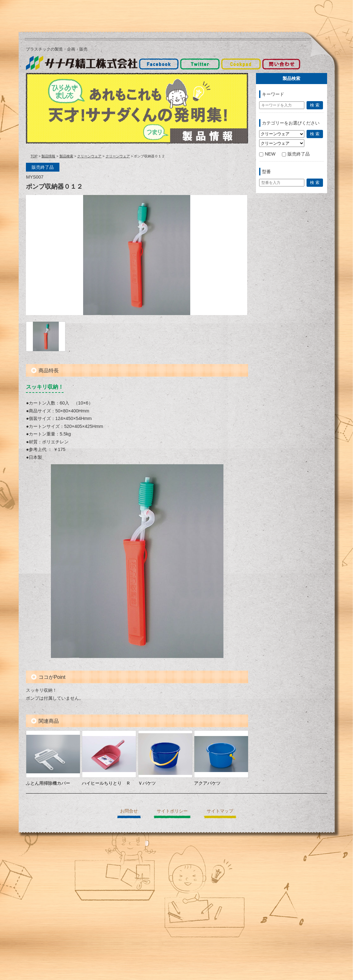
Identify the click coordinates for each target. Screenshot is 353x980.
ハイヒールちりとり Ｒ (106, 783)
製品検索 (66, 156)
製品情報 (48, 156)
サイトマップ (220, 811)
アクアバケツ (207, 783)
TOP (34, 156)
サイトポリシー (172, 811)
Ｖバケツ (147, 783)
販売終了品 (296, 154)
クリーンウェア (89, 156)
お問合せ (129, 811)
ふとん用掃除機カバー (48, 783)
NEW (267, 154)
